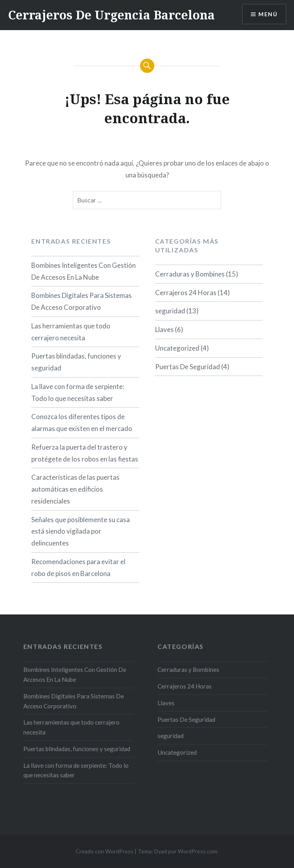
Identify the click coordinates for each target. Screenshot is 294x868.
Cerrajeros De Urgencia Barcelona (111, 15)
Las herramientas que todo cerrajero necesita (71, 332)
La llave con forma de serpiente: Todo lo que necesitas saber (78, 392)
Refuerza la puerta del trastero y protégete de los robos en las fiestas (85, 453)
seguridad (170, 311)
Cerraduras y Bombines (190, 274)
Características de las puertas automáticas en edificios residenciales (75, 489)
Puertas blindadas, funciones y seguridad (76, 362)
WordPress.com (197, 851)
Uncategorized (177, 348)
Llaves (164, 329)
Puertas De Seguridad (188, 367)
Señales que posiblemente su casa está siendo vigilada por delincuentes (81, 531)
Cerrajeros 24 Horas (186, 293)
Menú (268, 14)
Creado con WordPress (104, 851)
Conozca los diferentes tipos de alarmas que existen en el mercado (82, 423)
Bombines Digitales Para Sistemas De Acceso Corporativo (82, 301)
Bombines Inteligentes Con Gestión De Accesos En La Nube (83, 271)
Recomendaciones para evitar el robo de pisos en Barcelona (78, 568)
